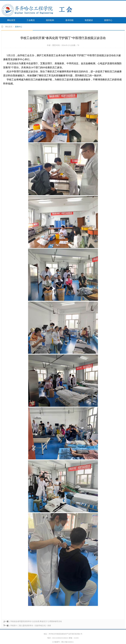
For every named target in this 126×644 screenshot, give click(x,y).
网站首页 (11, 20)
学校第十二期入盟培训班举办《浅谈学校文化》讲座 (31, 626)
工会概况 (31, 20)
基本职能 (69, 20)
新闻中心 (108, 20)
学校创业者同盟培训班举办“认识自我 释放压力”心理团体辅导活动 (36, 621)
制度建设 (89, 20)
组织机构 (50, 20)
